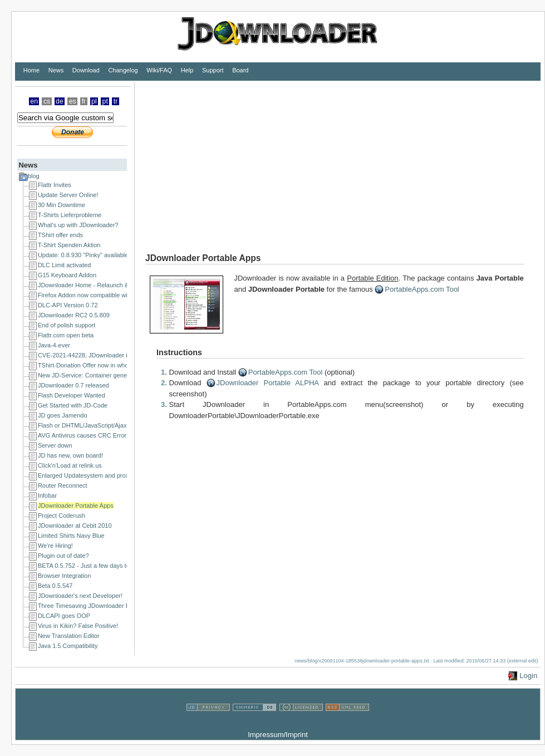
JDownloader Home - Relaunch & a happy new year (108, 285)
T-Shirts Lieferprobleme (70, 215)
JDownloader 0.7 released (73, 385)
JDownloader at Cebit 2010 (75, 526)
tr (116, 101)
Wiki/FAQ (159, 70)
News (56, 70)
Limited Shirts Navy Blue (71, 536)
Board (240, 70)
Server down (55, 445)
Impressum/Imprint (278, 735)
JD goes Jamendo (63, 415)
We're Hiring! (55, 546)
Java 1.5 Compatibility (68, 646)
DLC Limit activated (64, 265)
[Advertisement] (328, 160)
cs (47, 101)
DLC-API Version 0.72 (68, 305)
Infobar (47, 495)
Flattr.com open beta (66, 335)
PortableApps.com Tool (422, 289)
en (34, 101)
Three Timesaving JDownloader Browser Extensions (109, 606)
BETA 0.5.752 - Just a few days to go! (89, 566)
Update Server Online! (68, 195)
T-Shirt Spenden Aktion (69, 245)
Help (187, 70)
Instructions (179, 352)
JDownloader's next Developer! (80, 596)
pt (105, 101)
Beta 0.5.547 (55, 586)
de (60, 101)
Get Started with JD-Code (73, 405)
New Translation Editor (69, 636)
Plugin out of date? (63, 556)
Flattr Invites (55, 185)
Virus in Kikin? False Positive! (78, 626)
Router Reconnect (63, 485)
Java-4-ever (54, 345)
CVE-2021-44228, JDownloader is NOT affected (103, 355)
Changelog (123, 70)
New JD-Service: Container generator (89, 375)
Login (528, 676)
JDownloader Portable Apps (76, 505)
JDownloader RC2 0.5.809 (74, 315)
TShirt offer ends (60, 235)
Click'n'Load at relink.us (70, 465)
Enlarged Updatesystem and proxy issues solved (104, 475)
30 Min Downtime (62, 205)
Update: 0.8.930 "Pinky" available (83, 255)
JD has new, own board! (70, 455)
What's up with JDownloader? (78, 225)
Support (213, 70)
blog (34, 176)
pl (94, 101)
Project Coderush (62, 516)
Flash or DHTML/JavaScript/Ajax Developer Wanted (108, 425)
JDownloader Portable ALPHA (268, 383)
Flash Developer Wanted (72, 395)
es (73, 101)
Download (86, 70)
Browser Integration (64, 576)
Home (31, 70)
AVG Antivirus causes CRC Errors (84, 435)
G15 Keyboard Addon (67, 275)
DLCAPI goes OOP (64, 616)
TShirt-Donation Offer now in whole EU (90, 365)
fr (84, 101)
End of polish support (67, 325)
